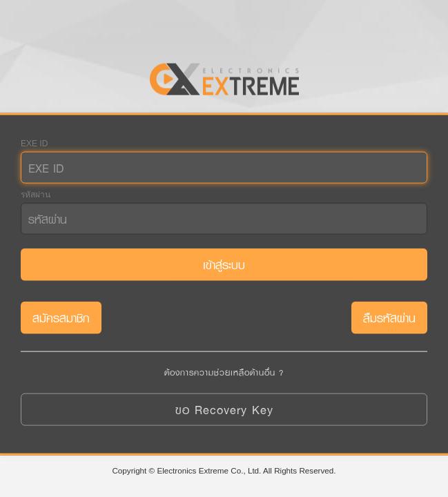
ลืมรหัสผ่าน (389, 318)
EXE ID (34, 144)
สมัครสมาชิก (61, 318)
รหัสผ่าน (36, 195)
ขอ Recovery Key (224, 409)
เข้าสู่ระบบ (224, 265)
